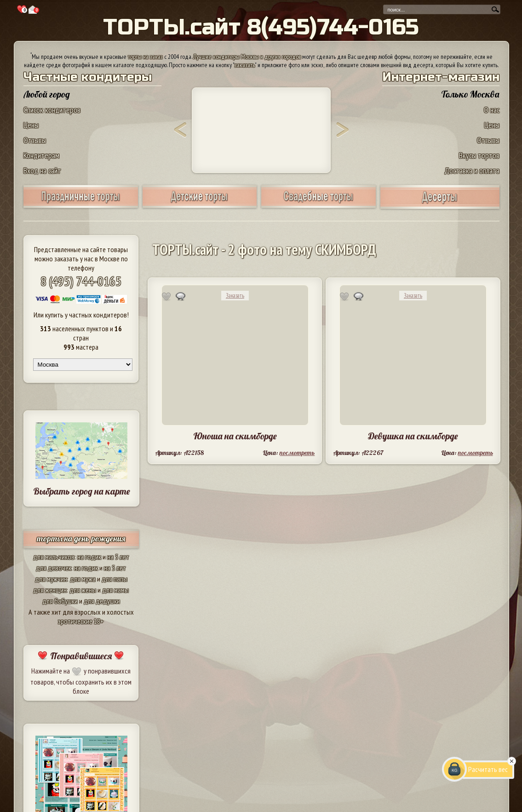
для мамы (115, 590)
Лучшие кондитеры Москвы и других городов (247, 57)
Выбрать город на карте (82, 491)
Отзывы (35, 140)
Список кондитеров (52, 110)
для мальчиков (54, 557)
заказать (245, 65)
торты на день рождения (81, 538)
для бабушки (60, 601)
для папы (115, 579)
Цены (31, 125)
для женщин (50, 590)
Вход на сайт (42, 170)
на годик (89, 557)
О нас (492, 110)
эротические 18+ (81, 621)
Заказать (235, 296)
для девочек (54, 568)
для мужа (83, 579)
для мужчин (51, 579)
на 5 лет (118, 557)
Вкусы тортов (479, 155)
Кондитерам (41, 155)
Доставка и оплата (472, 170)
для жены (83, 590)
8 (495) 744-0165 (81, 281)
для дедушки (102, 601)
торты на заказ (145, 57)
